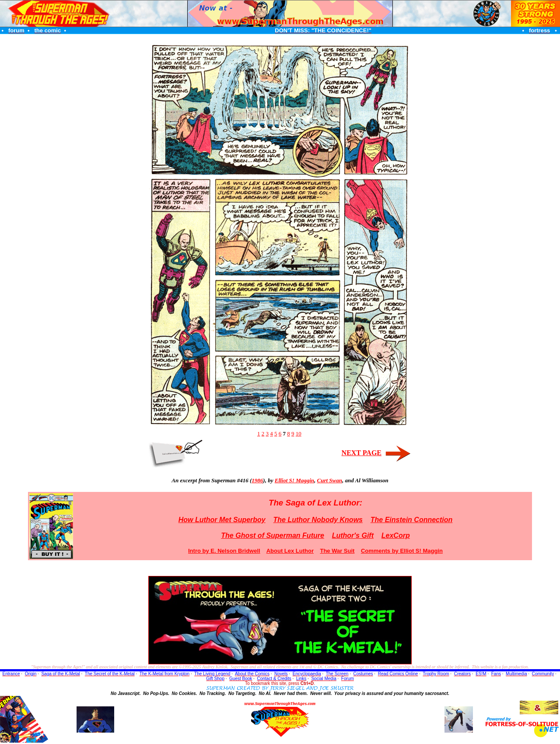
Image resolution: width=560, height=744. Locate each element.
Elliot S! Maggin (294, 480)
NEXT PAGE (362, 453)
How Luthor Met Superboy (222, 520)
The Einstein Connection (412, 520)
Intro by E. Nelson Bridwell (224, 551)
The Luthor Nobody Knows (318, 520)
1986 (257, 480)
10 (299, 433)
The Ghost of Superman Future (273, 535)
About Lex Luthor (290, 551)
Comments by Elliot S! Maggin (402, 551)
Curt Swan (330, 480)
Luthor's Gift (353, 535)
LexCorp (396, 535)
